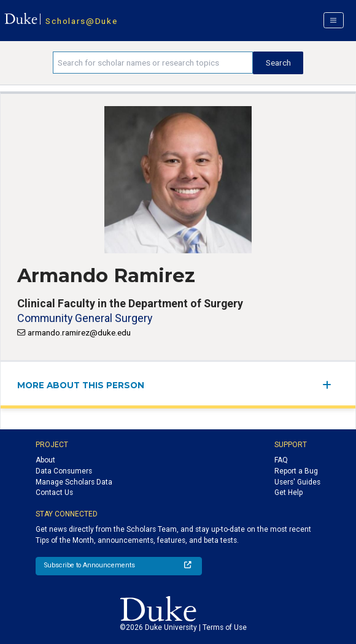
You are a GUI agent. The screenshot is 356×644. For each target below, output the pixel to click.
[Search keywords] (153, 63)
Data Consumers (64, 471)
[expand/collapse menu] (331, 385)
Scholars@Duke (81, 21)
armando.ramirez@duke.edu (79, 332)
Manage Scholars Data (74, 482)
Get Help (288, 493)
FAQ (281, 460)
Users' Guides (297, 482)
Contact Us (54, 493)
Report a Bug (296, 471)
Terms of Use (225, 627)
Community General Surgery (85, 318)
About (45, 460)
